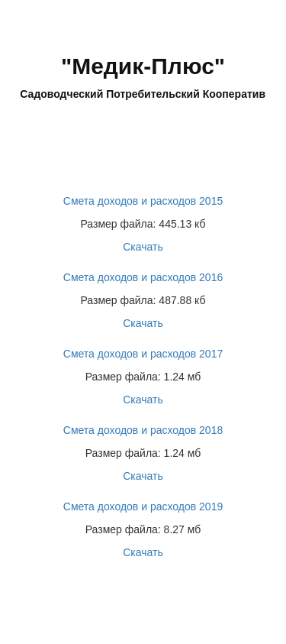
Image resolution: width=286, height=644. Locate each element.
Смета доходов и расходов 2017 (143, 354)
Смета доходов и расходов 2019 (143, 506)
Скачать (143, 247)
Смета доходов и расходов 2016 (143, 277)
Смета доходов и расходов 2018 (143, 430)
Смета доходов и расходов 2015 (143, 201)
